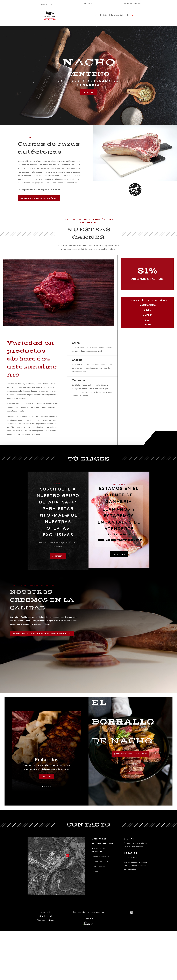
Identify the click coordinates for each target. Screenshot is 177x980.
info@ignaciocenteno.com (102, 887)
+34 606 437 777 (99, 896)
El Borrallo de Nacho (117, 15)
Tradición (103, 15)
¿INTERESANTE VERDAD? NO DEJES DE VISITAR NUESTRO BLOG (43, 678)
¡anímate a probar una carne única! (39, 198)
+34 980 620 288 (99, 892)
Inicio (96, 15)
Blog (129, 15)
